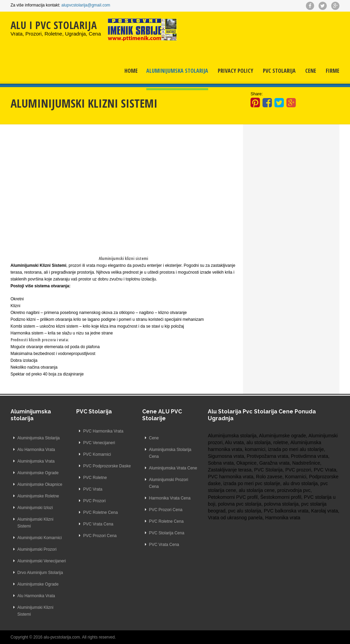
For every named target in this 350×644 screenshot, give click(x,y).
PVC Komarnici (97, 454)
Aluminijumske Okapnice (40, 484)
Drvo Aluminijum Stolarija (40, 573)
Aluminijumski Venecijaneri (42, 561)
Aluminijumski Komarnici (40, 538)
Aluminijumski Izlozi (35, 508)
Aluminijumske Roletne (38, 496)
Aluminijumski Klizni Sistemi (35, 523)
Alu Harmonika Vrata (36, 450)
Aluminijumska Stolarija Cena (170, 453)
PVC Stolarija (279, 71)
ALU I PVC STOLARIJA (54, 25)
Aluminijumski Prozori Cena (169, 483)
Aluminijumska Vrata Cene (173, 468)
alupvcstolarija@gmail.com (86, 5)
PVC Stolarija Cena (167, 533)
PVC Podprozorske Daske (107, 466)
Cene (311, 71)
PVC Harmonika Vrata (103, 431)
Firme (333, 71)
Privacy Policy (235, 71)
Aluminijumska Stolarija (177, 71)
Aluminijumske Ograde (38, 473)
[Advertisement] (124, 182)
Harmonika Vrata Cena (170, 498)
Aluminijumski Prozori (37, 549)
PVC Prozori (94, 501)
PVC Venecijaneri (99, 443)
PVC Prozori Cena (100, 536)
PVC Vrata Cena (98, 524)
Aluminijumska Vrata (36, 461)
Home (131, 71)
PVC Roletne (95, 478)
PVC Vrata (93, 489)
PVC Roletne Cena (100, 512)
